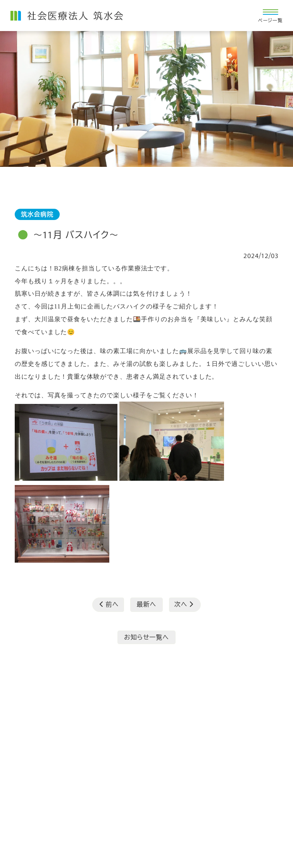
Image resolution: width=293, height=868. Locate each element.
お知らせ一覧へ (146, 637)
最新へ (146, 604)
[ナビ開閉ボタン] (270, 16)
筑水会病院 (37, 214)
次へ (184, 604)
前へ (109, 604)
